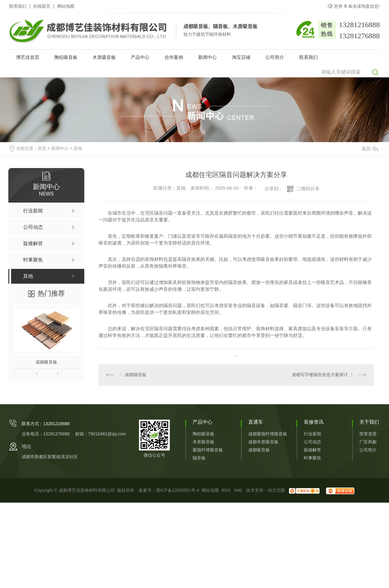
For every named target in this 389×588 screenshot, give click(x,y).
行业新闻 (312, 434)
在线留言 (42, 6)
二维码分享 (308, 189)
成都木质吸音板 (263, 442)
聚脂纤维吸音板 (208, 450)
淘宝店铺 (241, 57)
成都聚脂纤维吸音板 (268, 434)
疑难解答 (312, 450)
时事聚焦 (312, 458)
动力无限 (276, 491)
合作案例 (174, 57)
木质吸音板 (104, 57)
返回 (370, 148)
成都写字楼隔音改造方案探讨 (320, 375)
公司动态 (312, 442)
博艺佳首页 (28, 57)
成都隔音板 (136, 375)
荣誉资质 (368, 434)
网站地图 (66, 6)
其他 (78, 148)
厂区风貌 (368, 442)
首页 (42, 148)
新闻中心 (207, 57)
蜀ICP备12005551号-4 (178, 491)
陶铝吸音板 (66, 57)
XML (239, 491)
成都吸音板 (46, 362)
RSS (226, 491)
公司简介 (275, 57)
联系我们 (18, 6)
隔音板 (199, 458)
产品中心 (140, 57)
